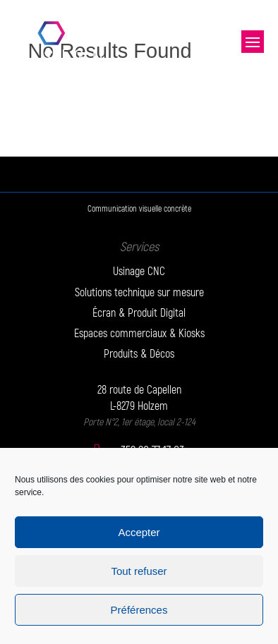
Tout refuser (139, 571)
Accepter (139, 532)
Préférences (139, 610)
